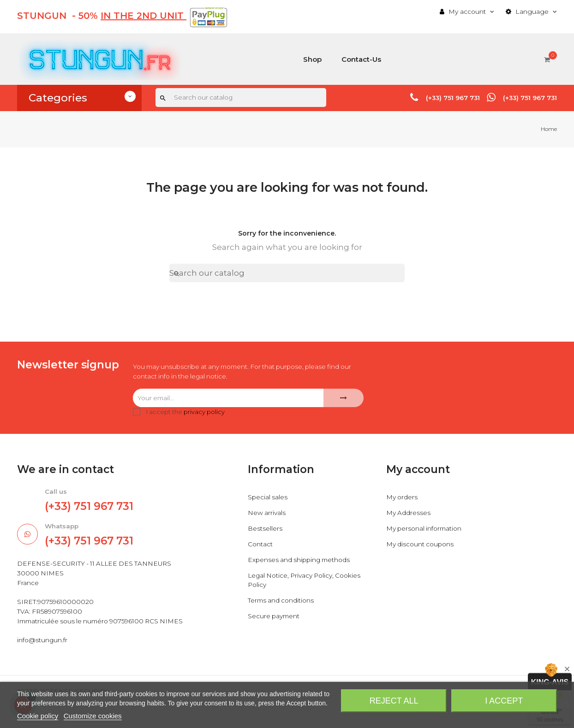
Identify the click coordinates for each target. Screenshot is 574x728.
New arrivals (267, 514)
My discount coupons (421, 545)
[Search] (241, 98)
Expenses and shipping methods (301, 561)
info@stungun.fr (43, 653)
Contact (260, 545)
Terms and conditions (282, 601)
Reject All (394, 701)
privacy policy (204, 412)
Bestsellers (265, 529)
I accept (504, 701)
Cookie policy (38, 716)
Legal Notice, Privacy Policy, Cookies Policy (307, 581)
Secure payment (275, 617)
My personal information (426, 529)
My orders (402, 498)
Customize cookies (93, 716)
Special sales (268, 498)
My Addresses (409, 514)
